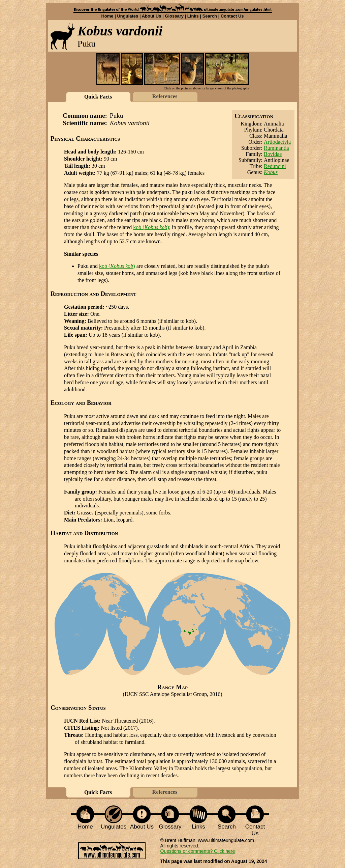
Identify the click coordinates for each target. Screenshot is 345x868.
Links (193, 16)
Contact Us (232, 16)
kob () (151, 227)
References (165, 96)
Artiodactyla (277, 142)
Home (107, 16)
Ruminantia (276, 148)
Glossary (174, 16)
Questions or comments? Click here (198, 851)
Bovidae (273, 154)
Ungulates (128, 16)
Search (210, 16)
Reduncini (275, 166)
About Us (152, 16)
